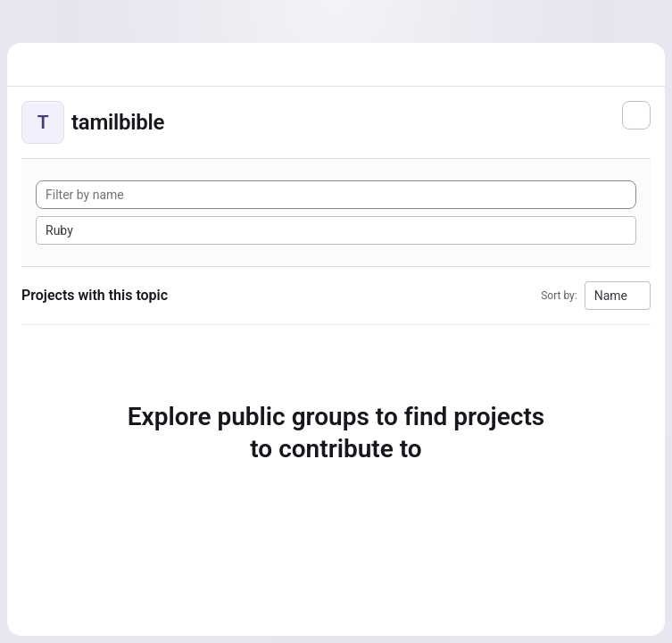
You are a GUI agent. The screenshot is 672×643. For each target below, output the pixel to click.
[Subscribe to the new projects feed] (636, 115)
